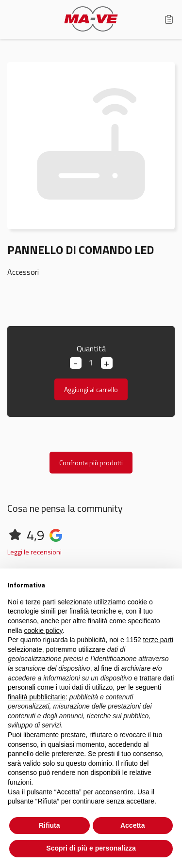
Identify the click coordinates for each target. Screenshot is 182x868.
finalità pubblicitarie (37, 697)
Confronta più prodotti (91, 463)
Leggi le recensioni (34, 552)
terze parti (158, 640)
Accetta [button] (133, 825)
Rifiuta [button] (50, 825)
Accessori (23, 272)
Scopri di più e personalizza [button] (91, 848)
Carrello (169, 19)
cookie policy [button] (43, 631)
